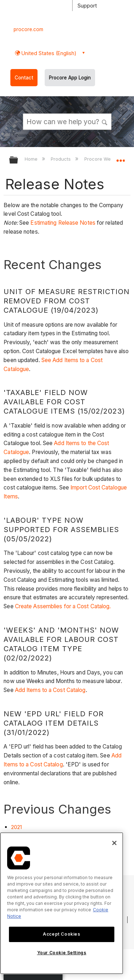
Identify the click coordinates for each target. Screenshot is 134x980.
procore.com (28, 29)
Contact (24, 78)
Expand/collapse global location (120, 158)
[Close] (114, 843)
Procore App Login (70, 78)
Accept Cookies (61, 934)
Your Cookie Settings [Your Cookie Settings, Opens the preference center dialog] (62, 953)
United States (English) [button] (48, 53)
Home (32, 159)
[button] (105, 121)
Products (61, 159)
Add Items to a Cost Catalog (50, 690)
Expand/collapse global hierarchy (18, 160)
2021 (16, 827)
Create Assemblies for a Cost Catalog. (63, 606)
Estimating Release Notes (63, 223)
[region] (62, 903)
